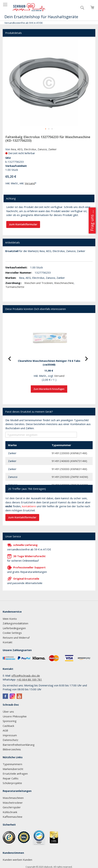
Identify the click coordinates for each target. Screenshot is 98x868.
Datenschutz (10, 740)
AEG (20, 149)
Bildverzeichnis (12, 749)
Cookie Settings (12, 633)
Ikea (13, 149)
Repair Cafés (11, 778)
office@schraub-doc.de (26, 676)
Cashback (8, 726)
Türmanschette (15, 287)
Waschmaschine (64, 283)
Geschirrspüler (12, 807)
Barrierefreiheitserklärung (19, 745)
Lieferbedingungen (14, 628)
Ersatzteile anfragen (15, 774)
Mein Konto (10, 619)
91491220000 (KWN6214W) (69, 453)
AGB (5, 730)
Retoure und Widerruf (16, 638)
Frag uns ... (92, 220)
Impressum (10, 735)
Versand (30, 183)
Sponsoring (10, 721)
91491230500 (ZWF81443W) (70, 477)
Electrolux (30, 149)
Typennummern (12, 764)
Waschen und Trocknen (39, 283)
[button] (13, 83)
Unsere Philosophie (15, 716)
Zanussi (42, 149)
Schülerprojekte (12, 783)
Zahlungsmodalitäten (15, 623)
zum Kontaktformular (23, 224)
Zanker (52, 149)
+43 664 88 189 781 (29, 679)
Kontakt (8, 642)
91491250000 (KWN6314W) (69, 469)
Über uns (8, 712)
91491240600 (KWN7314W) (69, 461)
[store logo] (29, 7)
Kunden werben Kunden (17, 860)
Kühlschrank (10, 812)
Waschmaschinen (13, 798)
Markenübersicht (13, 769)
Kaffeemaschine (13, 817)
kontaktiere (29, 506)
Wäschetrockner (13, 803)
